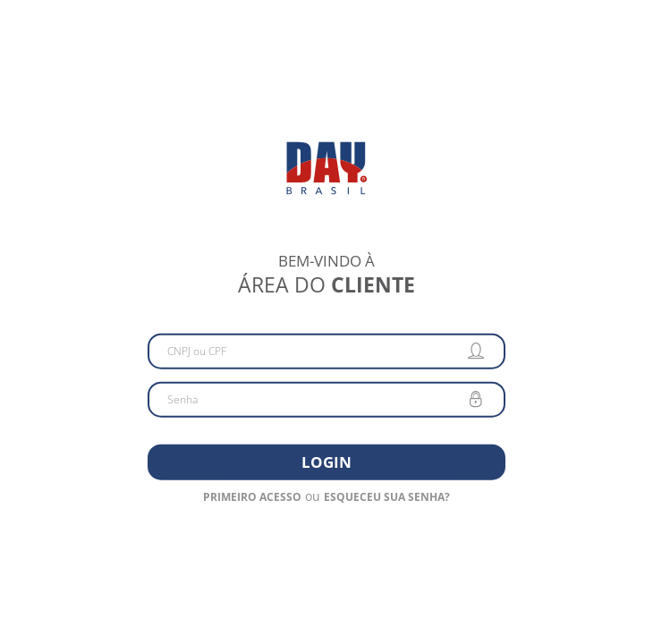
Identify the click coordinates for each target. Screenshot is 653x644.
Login (326, 461)
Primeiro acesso (252, 496)
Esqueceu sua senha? (387, 496)
